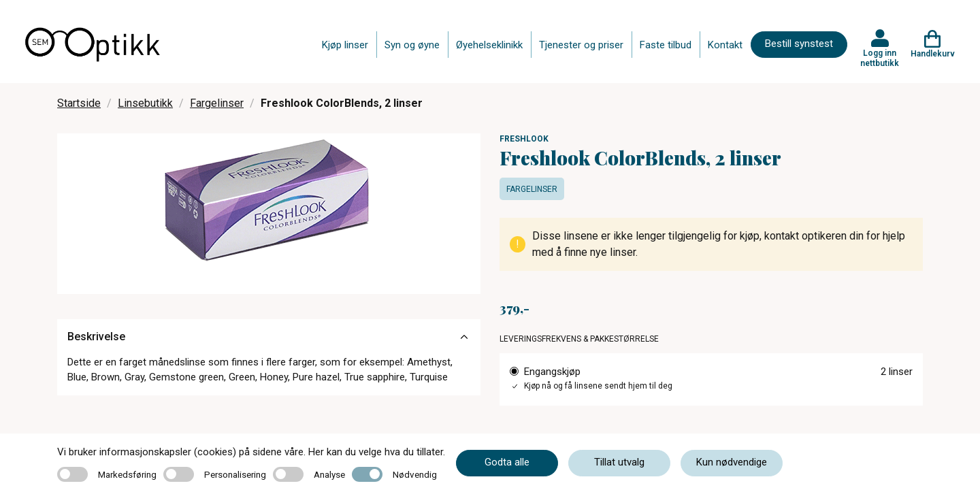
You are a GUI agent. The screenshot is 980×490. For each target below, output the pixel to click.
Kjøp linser (345, 45)
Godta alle (507, 462)
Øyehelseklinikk (489, 45)
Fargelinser (217, 103)
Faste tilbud (666, 45)
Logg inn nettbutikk (880, 58)
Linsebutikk (145, 103)
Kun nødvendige (732, 462)
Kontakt (725, 45)
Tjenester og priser (581, 45)
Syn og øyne (412, 45)
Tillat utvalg (619, 462)
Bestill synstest (799, 44)
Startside (79, 103)
